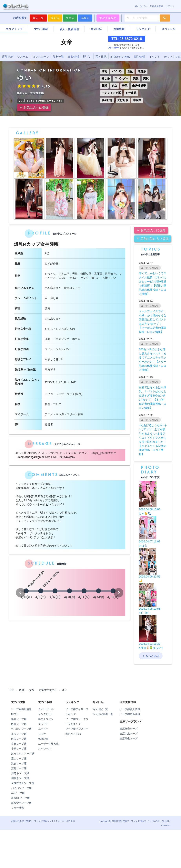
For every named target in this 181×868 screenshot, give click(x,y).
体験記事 (43, 739)
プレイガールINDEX (65, 821)
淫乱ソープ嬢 (19, 768)
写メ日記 (96, 29)
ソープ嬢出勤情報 (21, 709)
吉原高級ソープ (129, 739)
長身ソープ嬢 (19, 744)
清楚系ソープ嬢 (20, 773)
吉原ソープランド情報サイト (40, 821)
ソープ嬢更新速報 (130, 714)
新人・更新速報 (69, 29)
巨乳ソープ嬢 (19, 724)
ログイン (170, 6)
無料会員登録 (156, 6)
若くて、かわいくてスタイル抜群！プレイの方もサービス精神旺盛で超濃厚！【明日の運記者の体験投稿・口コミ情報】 (153, 284)
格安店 (55, 18)
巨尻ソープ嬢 (19, 739)
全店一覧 (38, 18)
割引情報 (139, 57)
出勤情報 (74, 57)
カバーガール (46, 709)
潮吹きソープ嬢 (20, 778)
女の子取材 (41, 29)
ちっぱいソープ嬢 (21, 729)
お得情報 (119, 29)
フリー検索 (18, 808)
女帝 (32, 690)
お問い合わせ (18, 821)
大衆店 (70, 18)
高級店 (85, 18)
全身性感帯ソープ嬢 (23, 783)
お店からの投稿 (120, 57)
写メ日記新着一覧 (103, 714)
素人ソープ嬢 (19, 759)
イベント (155, 57)
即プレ (87, 57)
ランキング (143, 29)
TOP (12, 690)
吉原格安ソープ (129, 729)
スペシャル (168, 29)
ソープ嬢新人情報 (130, 709)
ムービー (43, 729)
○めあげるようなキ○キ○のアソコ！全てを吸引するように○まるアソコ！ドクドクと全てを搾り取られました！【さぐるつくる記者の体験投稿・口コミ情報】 (153, 440)
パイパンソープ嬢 (21, 788)
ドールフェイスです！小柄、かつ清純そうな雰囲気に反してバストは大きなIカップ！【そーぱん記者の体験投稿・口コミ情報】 (153, 322)
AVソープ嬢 (18, 793)
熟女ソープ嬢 (19, 764)
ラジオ (42, 734)
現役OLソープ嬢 (20, 798)
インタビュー (46, 714)
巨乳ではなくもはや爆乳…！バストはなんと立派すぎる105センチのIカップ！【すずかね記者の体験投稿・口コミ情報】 (153, 398)
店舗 (22, 690)
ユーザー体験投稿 (48, 744)
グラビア (43, 724)
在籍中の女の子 (48, 690)
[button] (21, 593)
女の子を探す (108, 18)
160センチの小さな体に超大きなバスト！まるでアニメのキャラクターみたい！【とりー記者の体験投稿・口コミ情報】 (153, 360)
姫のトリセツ (46, 719)
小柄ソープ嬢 (19, 749)
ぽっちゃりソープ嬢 (23, 754)
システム (23, 57)
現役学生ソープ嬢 (21, 803)
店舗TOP (8, 57)
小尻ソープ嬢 (19, 734)
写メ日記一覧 (100, 709)
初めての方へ (141, 6)
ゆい (65, 690)
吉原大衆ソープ (129, 734)
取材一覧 (58, 57)
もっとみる (151, 656)
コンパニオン (41, 57)
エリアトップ (14, 29)
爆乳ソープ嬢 (19, 719)
